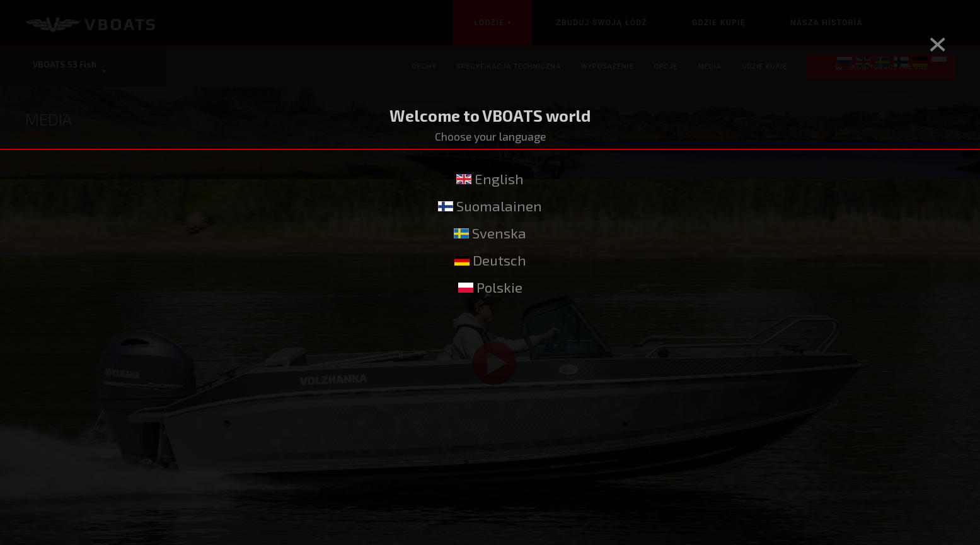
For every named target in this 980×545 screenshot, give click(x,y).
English (490, 179)
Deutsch (490, 260)
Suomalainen (490, 206)
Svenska (490, 233)
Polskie (490, 287)
